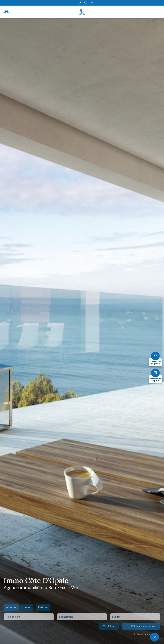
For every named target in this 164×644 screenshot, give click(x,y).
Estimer (43, 615)
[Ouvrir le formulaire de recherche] (109, 634)
